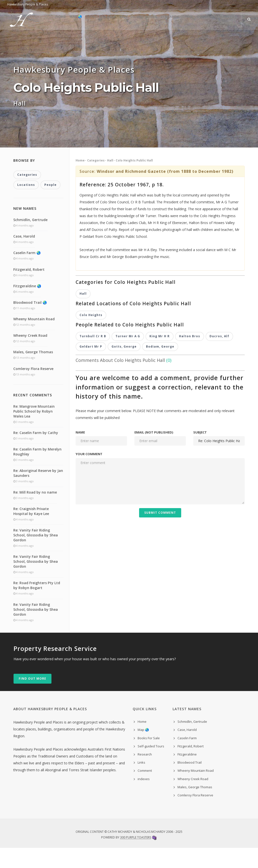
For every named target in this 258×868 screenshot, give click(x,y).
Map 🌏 (59, 39)
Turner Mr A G (128, 357)
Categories (96, 180)
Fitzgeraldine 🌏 (27, 306)
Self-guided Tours (131, 39)
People (50, 205)
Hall (110, 180)
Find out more (32, 699)
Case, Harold (24, 256)
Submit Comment (160, 533)
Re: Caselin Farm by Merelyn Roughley (37, 472)
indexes (144, 799)
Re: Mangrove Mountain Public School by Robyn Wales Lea (34, 431)
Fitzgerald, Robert (29, 289)
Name (80, 453)
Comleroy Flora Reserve (33, 389)
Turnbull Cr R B (93, 357)
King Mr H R (160, 357)
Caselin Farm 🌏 (27, 273)
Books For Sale (89, 39)
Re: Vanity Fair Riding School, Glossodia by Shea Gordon (36, 555)
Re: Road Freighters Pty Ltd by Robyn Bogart (37, 605)
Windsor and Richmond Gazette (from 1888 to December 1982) (165, 191)
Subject (200, 453)
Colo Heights (91, 335)
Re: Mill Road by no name (35, 512)
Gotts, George (124, 367)
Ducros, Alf (219, 357)
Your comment (89, 475)
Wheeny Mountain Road (34, 339)
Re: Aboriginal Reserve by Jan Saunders (38, 493)
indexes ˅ (239, 39)
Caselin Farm (187, 758)
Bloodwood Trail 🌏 (30, 323)
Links (189, 39)
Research (167, 39)
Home (40, 39)
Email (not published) (154, 453)
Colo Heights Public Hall (134, 180)
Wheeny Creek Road (30, 356)
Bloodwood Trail (190, 783)
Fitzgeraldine (187, 774)
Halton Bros (190, 357)
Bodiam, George (160, 367)
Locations (26, 205)
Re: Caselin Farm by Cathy (36, 453)
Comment (212, 39)
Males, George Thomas (33, 372)
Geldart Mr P (91, 367)
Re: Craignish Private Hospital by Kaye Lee (31, 531)
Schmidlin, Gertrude (30, 240)
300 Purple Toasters (136, 858)
